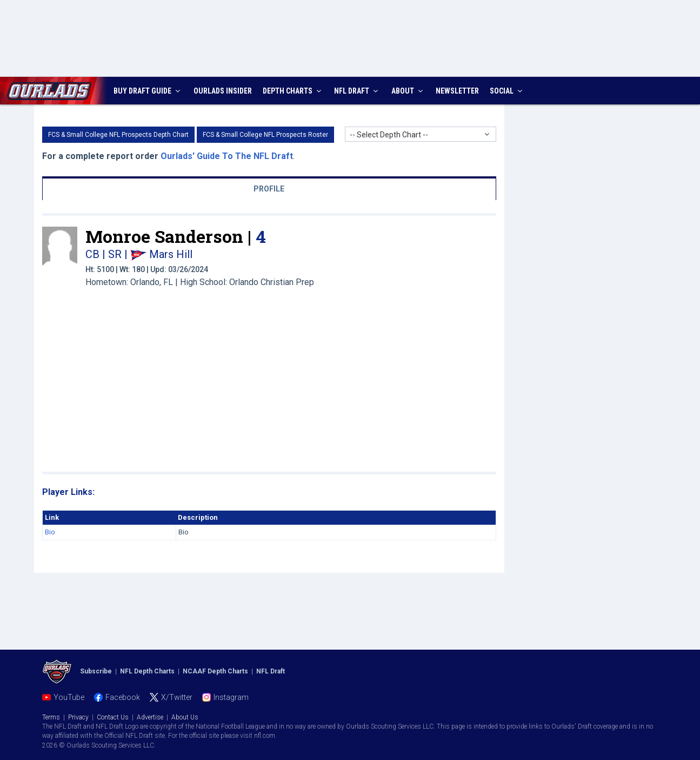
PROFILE (269, 189)
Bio (50, 532)
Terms (51, 717)
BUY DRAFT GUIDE (148, 91)
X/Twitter (177, 697)
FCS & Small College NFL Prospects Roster (265, 135)
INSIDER (223, 91)
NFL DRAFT (357, 91)
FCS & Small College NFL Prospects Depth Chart (118, 135)
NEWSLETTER (457, 91)
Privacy (78, 717)
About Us (185, 717)
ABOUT (408, 91)
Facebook (123, 697)
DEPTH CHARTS (293, 91)
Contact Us (113, 717)
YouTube (69, 697)
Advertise (150, 717)
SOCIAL (507, 91)
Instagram (231, 697)
